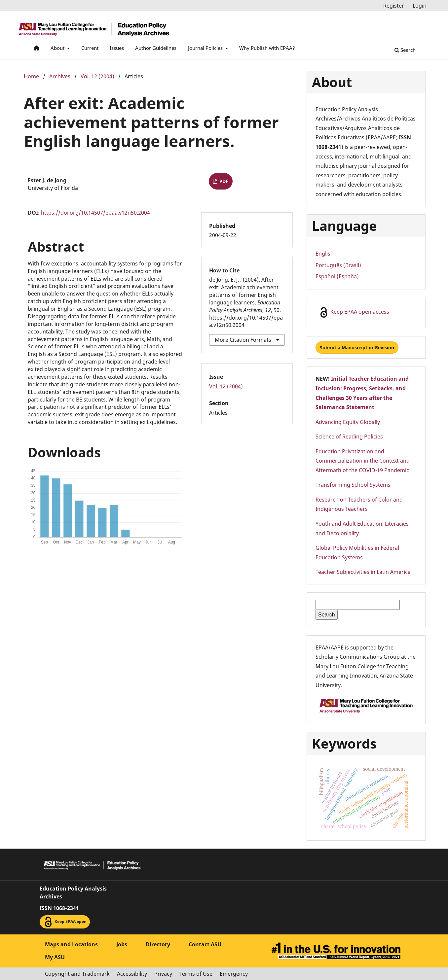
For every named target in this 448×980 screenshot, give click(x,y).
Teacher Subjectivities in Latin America (363, 572)
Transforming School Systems (353, 485)
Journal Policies (206, 48)
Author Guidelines (156, 48)
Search (405, 50)
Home (31, 76)
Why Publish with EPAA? (267, 48)
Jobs (122, 944)
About (58, 48)
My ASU (55, 957)
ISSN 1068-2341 (59, 908)
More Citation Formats (243, 340)
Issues (117, 48)
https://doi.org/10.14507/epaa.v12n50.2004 (95, 213)
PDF (223, 181)
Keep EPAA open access (354, 312)
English (325, 254)
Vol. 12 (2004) (97, 76)
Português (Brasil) (338, 265)
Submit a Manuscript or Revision (357, 348)
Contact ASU (205, 944)
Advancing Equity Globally (348, 422)
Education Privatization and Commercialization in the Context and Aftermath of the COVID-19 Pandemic (363, 461)
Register (394, 6)
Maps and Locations (71, 944)
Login (420, 6)
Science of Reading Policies (349, 437)
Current (90, 48)
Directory (158, 944)
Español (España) (337, 276)
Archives (60, 76)
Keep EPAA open (65, 922)
